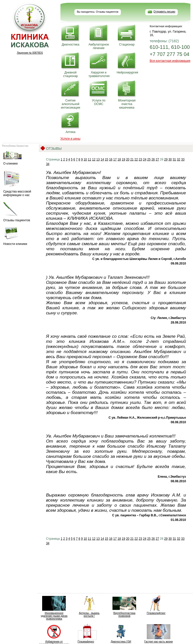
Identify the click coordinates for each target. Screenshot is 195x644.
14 (102, 159)
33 (183, 159)
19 (123, 159)
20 (128, 159)
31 (174, 159)
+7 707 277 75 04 (169, 54)
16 (111, 159)
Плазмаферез (86, 633)
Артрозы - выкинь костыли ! (89, 606)
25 (149, 159)
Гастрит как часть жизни (158, 633)
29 (166, 159)
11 (90, 159)
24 (145, 159)
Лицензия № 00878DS (30, 53)
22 (136, 159)
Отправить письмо (164, 12)
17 (115, 159)
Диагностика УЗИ (121, 633)
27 (157, 159)
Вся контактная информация (170, 61)
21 (132, 159)
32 (179, 159)
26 (153, 159)
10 (85, 159)
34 (48, 164)
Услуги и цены (70, 139)
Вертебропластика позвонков (124, 606)
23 (140, 159)
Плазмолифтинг (156, 605)
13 (98, 159)
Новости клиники (19, 236)
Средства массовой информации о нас (19, 184)
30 (170, 159)
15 (107, 159)
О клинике (19, 158)
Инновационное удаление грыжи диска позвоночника (54, 608)
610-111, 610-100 (170, 47)
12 (94, 159)
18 (119, 159)
